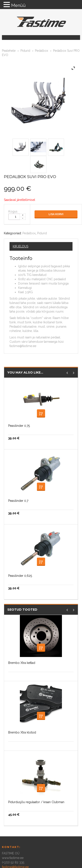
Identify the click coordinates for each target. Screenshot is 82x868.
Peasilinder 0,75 (19, 426)
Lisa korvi (56, 214)
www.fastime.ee (13, 858)
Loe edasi (41, 413)
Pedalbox (42, 51)
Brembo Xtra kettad (22, 663)
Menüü (18, 5)
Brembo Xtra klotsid (22, 732)
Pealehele (9, 51)
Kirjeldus (20, 246)
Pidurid (25, 51)
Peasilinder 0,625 (20, 576)
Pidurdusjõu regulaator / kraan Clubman (36, 802)
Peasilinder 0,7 (18, 501)
